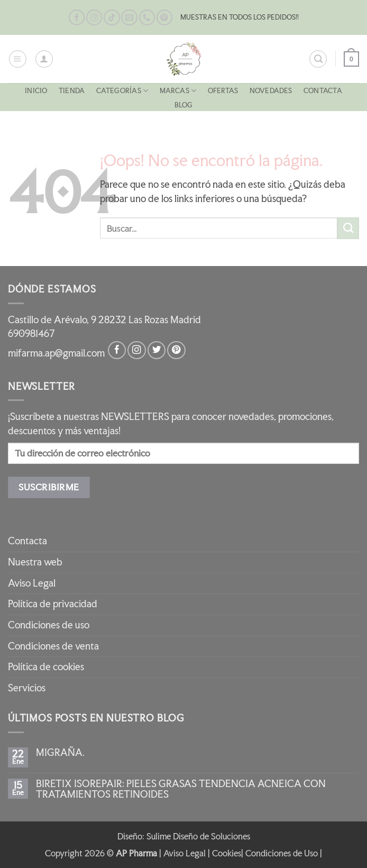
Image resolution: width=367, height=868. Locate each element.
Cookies (227, 853)
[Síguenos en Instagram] (94, 18)
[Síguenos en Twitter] (157, 350)
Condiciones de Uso (282, 853)
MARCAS (178, 91)
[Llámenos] (147, 18)
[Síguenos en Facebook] (77, 18)
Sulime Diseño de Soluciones (198, 836)
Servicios (27, 688)
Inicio (36, 91)
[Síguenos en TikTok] (112, 18)
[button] (18, 59)
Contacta (323, 91)
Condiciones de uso (49, 625)
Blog (184, 105)
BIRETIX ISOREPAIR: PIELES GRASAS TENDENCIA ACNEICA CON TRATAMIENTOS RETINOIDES (181, 789)
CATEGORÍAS (122, 91)
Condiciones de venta (53, 646)
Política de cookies (46, 667)
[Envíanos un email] (129, 18)
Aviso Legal (32, 583)
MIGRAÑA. (60, 753)
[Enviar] (348, 228)
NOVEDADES (271, 91)
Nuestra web (35, 562)
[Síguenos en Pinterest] (164, 18)
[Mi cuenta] (44, 59)
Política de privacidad (53, 604)
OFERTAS (223, 91)
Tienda (71, 91)
